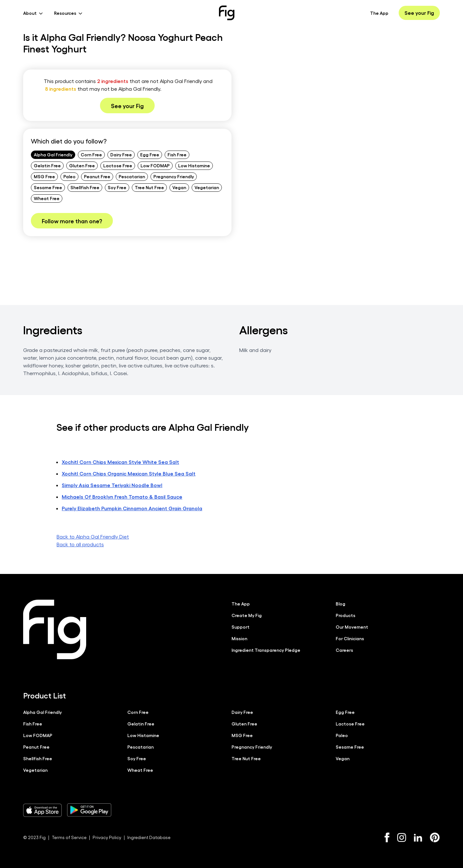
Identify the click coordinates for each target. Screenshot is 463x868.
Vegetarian (207, 187)
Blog (340, 603)
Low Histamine (194, 165)
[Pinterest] (435, 837)
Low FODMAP (155, 165)
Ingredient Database (149, 837)
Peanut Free (97, 176)
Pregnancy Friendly (174, 176)
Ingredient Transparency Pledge (266, 650)
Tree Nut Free (149, 187)
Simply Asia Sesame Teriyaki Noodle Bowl (112, 485)
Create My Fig (247, 615)
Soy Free (117, 187)
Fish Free (177, 154)
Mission (239, 638)
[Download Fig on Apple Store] (42, 810)
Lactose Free (118, 165)
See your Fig (419, 13)
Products (345, 615)
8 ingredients (61, 89)
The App (379, 13)
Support (241, 626)
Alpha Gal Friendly (53, 154)
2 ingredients (113, 81)
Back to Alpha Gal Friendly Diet (93, 536)
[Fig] (227, 13)
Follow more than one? (72, 221)
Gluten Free (82, 165)
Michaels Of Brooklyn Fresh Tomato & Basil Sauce (122, 496)
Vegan (179, 187)
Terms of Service (69, 837)
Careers (344, 650)
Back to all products (80, 544)
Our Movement (352, 626)
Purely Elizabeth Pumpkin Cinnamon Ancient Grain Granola (132, 508)
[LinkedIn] (418, 837)
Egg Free (150, 154)
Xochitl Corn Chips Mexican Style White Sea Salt (120, 462)
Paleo (69, 176)
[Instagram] (402, 837)
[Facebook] (387, 837)
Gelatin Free (47, 165)
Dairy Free (121, 154)
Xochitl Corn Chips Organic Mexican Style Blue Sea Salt (129, 473)
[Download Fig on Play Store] (89, 810)
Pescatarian (132, 176)
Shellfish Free (85, 187)
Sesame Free (48, 187)
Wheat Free (47, 198)
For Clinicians (350, 638)
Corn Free (91, 154)
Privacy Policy (107, 837)
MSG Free (44, 176)
